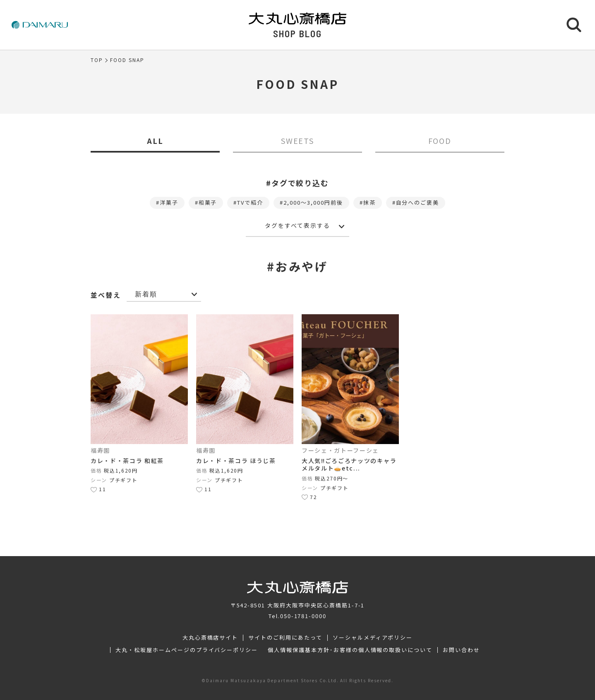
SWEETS (298, 141)
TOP (97, 60)
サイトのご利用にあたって (285, 638)
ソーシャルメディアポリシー (373, 638)
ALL (155, 141)
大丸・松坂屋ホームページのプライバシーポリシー (187, 650)
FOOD (440, 141)
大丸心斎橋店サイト (210, 638)
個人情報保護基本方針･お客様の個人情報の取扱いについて (350, 650)
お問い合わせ (461, 650)
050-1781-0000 (303, 616)
